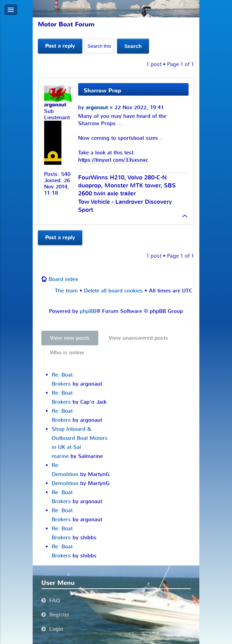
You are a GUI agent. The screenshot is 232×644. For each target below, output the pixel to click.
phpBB (88, 311)
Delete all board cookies (113, 291)
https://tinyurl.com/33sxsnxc (113, 160)
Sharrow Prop (102, 91)
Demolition (65, 483)
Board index (63, 279)
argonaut (97, 108)
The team (66, 291)
